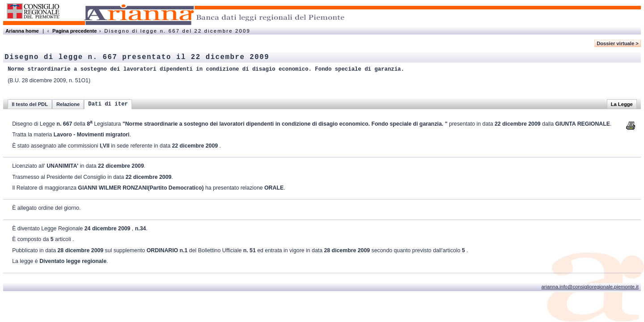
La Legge (622, 104)
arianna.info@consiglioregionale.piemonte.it (590, 287)
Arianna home (22, 31)
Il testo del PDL (30, 104)
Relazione (68, 104)
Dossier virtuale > (618, 43)
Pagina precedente (74, 31)
